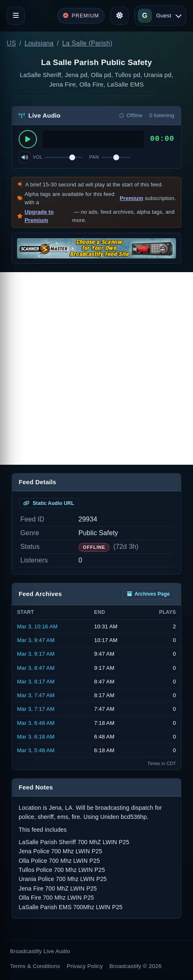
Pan (94, 157)
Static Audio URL (49, 503)
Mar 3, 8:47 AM (36, 668)
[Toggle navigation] (16, 16)
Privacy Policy (85, 966)
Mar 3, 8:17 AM (36, 682)
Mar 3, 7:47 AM (36, 695)
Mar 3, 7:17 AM (36, 709)
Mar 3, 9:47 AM (36, 640)
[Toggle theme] (120, 16)
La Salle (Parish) (87, 43)
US (11, 43)
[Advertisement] (96, 368)
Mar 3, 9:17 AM (36, 654)
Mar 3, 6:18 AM (36, 737)
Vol (38, 157)
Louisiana (39, 43)
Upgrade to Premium (39, 216)
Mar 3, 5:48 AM (36, 750)
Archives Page (148, 594)
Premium (131, 198)
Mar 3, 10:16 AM (37, 626)
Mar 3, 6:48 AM (36, 723)
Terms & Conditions (35, 966)
